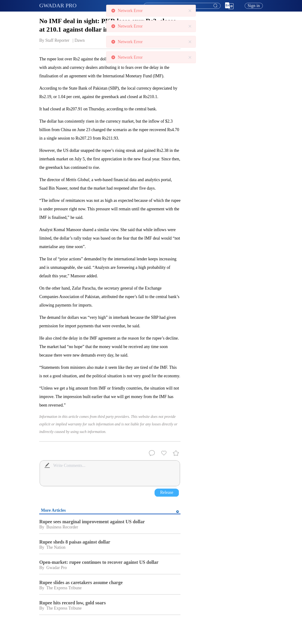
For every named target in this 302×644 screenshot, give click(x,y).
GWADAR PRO (58, 5)
